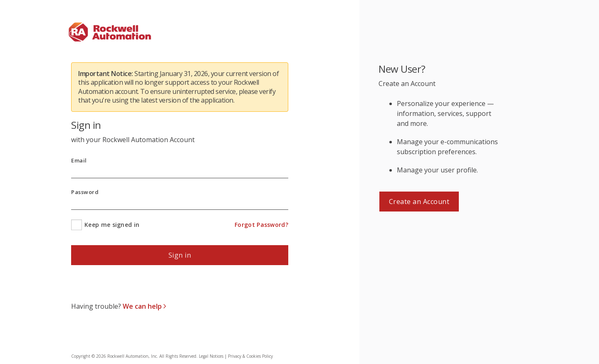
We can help (143, 306)
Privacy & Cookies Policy (250, 356)
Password (85, 192)
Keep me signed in (112, 225)
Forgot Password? (261, 225)
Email (79, 161)
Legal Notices (211, 356)
